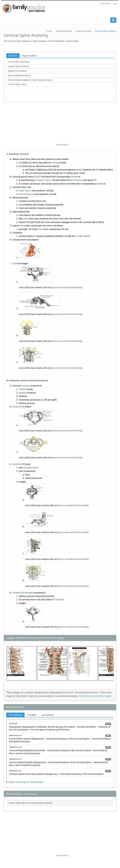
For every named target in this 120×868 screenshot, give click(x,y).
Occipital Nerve (31, 468)
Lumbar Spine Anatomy (19, 66)
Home (49, 31)
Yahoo (69, 288)
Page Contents (29, 56)
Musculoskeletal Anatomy (19, 75)
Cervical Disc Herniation (19, 62)
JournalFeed (47, 715)
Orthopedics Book (64, 31)
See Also (13, 56)
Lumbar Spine (82, 236)
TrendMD (32, 715)
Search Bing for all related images (95, 696)
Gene (15, 263)
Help (115, 4)
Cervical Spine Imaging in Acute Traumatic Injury (30, 80)
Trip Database (15, 715)
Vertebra (56, 163)
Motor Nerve (25, 191)
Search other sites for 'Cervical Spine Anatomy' (31, 803)
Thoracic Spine (43, 180)
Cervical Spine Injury (17, 84)
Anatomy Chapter (84, 31)
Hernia (27, 219)
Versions (106, 4)
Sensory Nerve (26, 194)
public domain (59, 288)
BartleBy (78, 288)
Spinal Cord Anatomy (17, 71)
